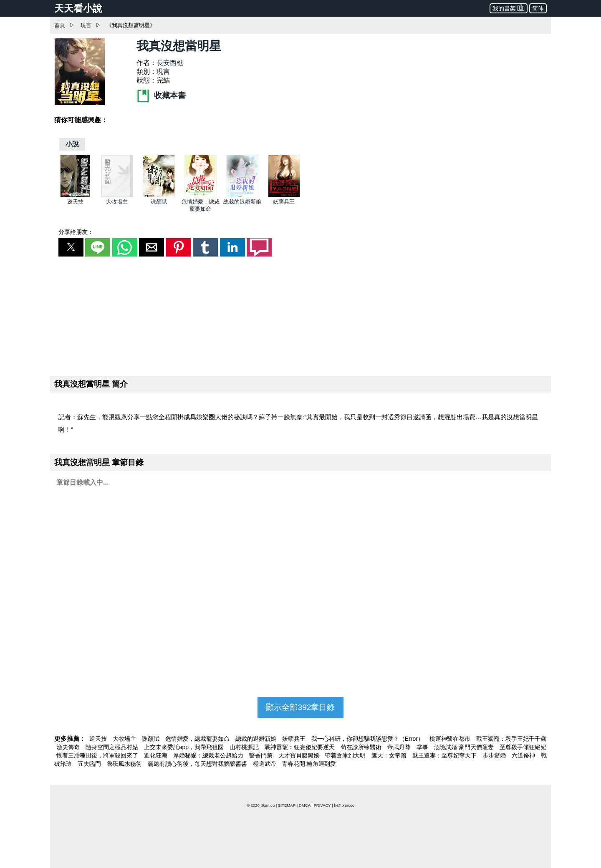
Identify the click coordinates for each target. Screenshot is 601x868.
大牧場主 (117, 202)
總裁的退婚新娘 (242, 202)
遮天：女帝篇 (390, 755)
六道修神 (524, 755)
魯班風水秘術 (125, 764)
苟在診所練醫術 (362, 747)
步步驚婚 (495, 755)
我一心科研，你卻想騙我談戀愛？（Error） (368, 739)
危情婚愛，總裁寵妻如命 (198, 739)
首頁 (60, 25)
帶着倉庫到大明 (346, 755)
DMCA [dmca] (305, 805)
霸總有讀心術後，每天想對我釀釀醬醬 (198, 764)
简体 (538, 8)
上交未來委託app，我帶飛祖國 (185, 747)
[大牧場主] (117, 195)
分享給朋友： (76, 232)
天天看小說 (78, 8)
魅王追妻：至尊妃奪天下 (445, 755)
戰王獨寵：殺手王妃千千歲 (511, 739)
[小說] (72, 144)
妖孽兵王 (284, 202)
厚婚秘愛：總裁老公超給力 (209, 755)
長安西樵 (170, 63)
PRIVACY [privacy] (322, 805)
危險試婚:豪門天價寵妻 (465, 747)
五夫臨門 (90, 764)
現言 (86, 25)
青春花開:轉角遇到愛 (309, 764)
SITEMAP (287, 805)
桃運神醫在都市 (451, 739)
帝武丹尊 (400, 747)
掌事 (423, 747)
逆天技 (75, 202)
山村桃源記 (245, 747)
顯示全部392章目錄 (300, 707)
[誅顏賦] (159, 195)
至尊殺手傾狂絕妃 (523, 747)
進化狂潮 (157, 755)
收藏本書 (161, 95)
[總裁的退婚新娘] (242, 195)
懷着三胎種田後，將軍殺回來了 (98, 755)
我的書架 (509, 8)
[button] (71, 247)
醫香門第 (262, 755)
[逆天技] (75, 195)
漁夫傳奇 (69, 747)
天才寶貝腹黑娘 (300, 755)
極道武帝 (265, 764)
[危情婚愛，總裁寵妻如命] (201, 195)
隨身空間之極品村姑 (113, 747)
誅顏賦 (159, 202)
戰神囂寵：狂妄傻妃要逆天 (300, 747)
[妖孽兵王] (284, 195)
